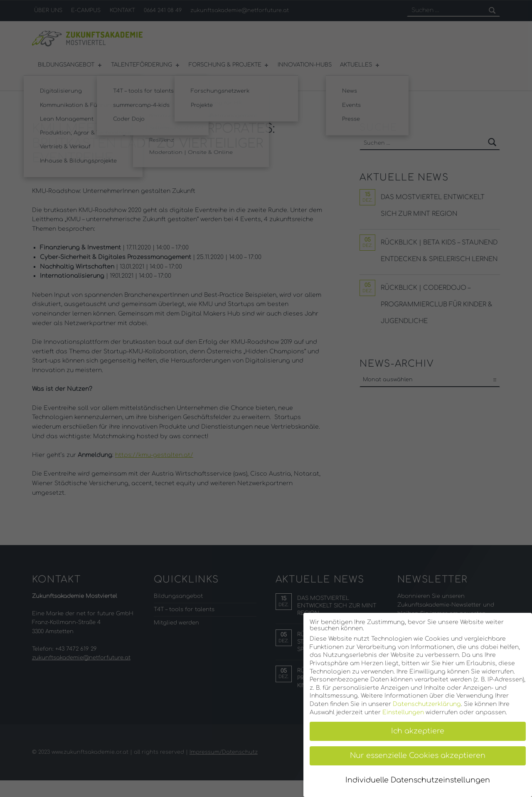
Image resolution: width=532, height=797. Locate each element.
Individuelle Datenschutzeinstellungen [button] (418, 780)
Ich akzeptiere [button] (418, 731)
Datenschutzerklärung (427, 704)
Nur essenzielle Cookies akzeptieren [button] (418, 756)
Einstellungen (403, 712)
